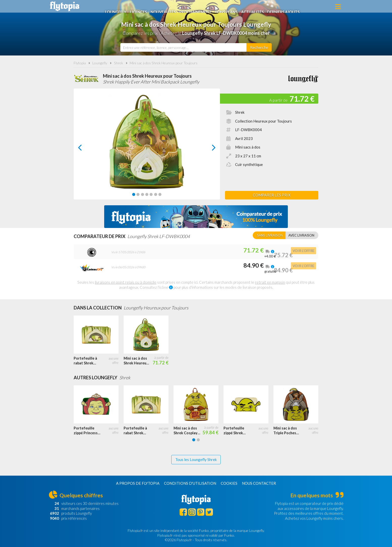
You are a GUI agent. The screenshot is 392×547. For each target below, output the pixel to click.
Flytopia (65, 6)
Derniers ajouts (291, 7)
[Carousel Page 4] (147, 194)
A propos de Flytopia (138, 483)
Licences (141, 7)
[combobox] (183, 47)
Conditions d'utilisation (190, 483)
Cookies (229, 483)
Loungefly (118, 7)
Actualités (259, 7)
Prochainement (200, 7)
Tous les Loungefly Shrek (196, 459)
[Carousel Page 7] (160, 194)
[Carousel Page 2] (138, 194)
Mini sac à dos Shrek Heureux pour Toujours (164, 63)
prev (86, 149)
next (208, 149)
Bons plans (232, 7)
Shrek (119, 63)
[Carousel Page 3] (143, 194)
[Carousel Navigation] (147, 148)
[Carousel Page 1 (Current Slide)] (134, 194)
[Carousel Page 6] (156, 194)
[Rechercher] (259, 47)
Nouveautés (167, 7)
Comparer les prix (272, 195)
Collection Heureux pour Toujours (263, 121)
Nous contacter (259, 483)
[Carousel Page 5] (151, 194)
